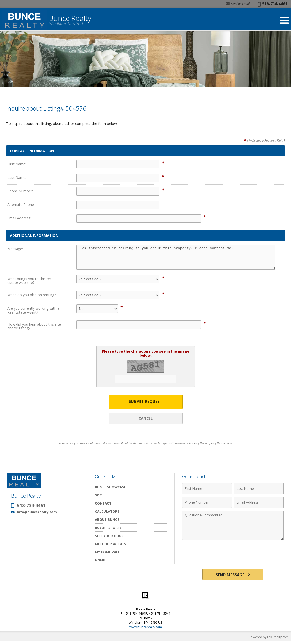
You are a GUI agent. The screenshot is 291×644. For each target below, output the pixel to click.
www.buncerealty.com (146, 629)
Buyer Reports (108, 528)
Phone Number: (20, 191)
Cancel (146, 418)
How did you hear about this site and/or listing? (34, 326)
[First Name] (207, 489)
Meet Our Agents (111, 544)
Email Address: (19, 218)
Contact (103, 504)
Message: (15, 249)
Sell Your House (110, 536)
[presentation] (233, 555)
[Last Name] (259, 489)
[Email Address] (259, 503)
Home (100, 561)
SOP (98, 496)
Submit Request (145, 402)
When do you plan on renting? (32, 295)
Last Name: (17, 177)
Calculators (107, 512)
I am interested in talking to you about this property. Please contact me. (176, 257)
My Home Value (109, 553)
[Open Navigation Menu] (284, 20)
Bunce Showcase (110, 487)
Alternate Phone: (21, 205)
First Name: (17, 164)
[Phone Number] (207, 503)
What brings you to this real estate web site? (30, 281)
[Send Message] (233, 576)
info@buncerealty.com (37, 512)
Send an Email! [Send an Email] (238, 4)
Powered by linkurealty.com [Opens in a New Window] (268, 639)
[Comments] (233, 526)
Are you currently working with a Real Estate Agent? (33, 310)
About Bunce (107, 520)
